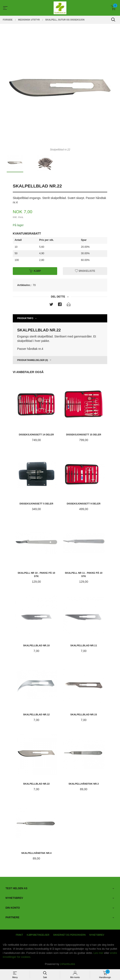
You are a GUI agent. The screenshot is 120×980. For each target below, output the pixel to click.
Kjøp (35, 271)
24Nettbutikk (68, 964)
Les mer (99, 953)
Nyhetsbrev (97, 935)
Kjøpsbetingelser (38, 935)
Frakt (19, 935)
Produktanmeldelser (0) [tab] (33, 360)
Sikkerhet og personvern (69, 935)
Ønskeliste (85, 271)
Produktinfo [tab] (25, 318)
